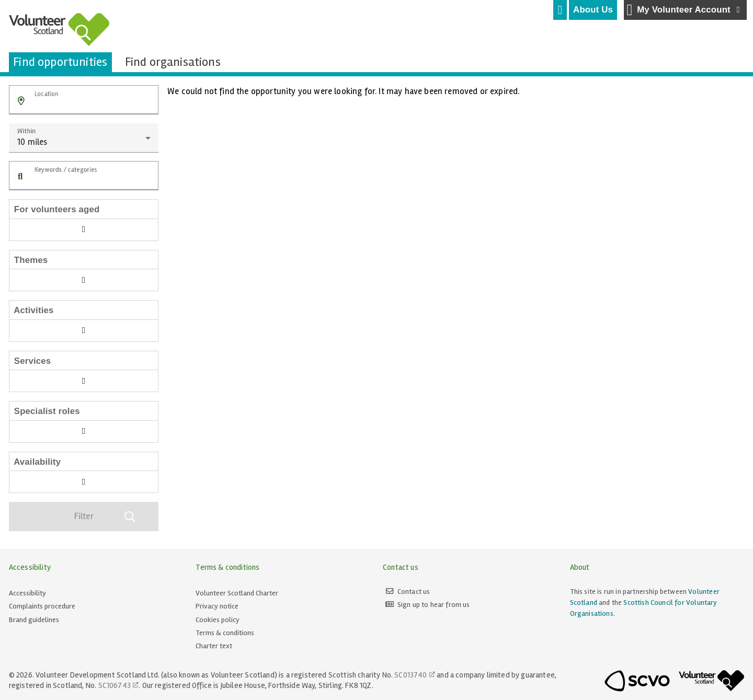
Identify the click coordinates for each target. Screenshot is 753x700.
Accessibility (27, 593)
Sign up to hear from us (434, 605)
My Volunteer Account (685, 10)
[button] (21, 101)
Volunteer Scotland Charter (237, 593)
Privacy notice (217, 606)
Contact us (414, 592)
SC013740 (410, 675)
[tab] (560, 10)
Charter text (214, 646)
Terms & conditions (225, 633)
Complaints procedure (42, 606)
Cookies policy (218, 620)
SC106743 (115, 685)
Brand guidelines (34, 620)
